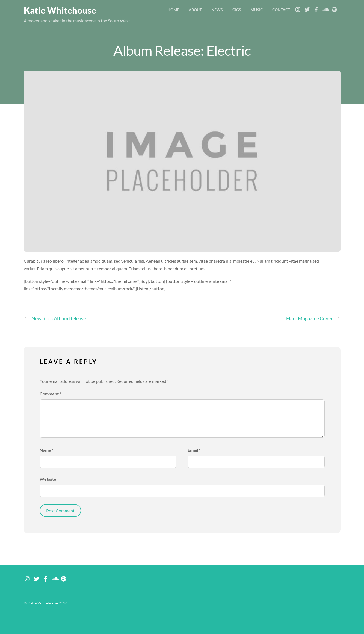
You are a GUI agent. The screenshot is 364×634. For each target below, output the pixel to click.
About (195, 10)
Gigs (237, 10)
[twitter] (307, 8)
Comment (50, 394)
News (217, 10)
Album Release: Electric (182, 50)
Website (48, 479)
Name (47, 450)
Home (173, 10)
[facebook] (316, 8)
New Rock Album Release (55, 319)
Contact (281, 10)
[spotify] (334, 8)
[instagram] (298, 8)
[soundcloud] (325, 8)
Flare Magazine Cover (313, 319)
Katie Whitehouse (43, 603)
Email (194, 450)
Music (257, 10)
